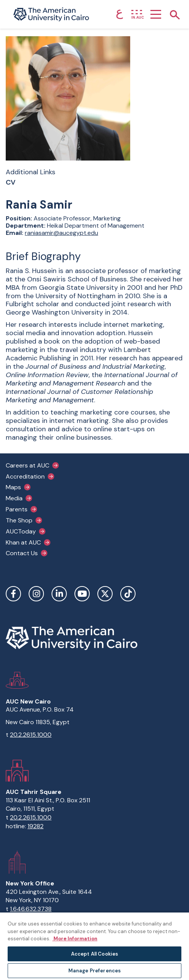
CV (11, 183)
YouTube (82, 594)
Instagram (36, 594)
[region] (94, 946)
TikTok (128, 594)
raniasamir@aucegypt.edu (61, 233)
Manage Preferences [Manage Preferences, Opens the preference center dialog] (94, 971)
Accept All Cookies (94, 954)
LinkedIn (59, 594)
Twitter (105, 594)
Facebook (13, 594)
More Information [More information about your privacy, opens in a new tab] (75, 939)
